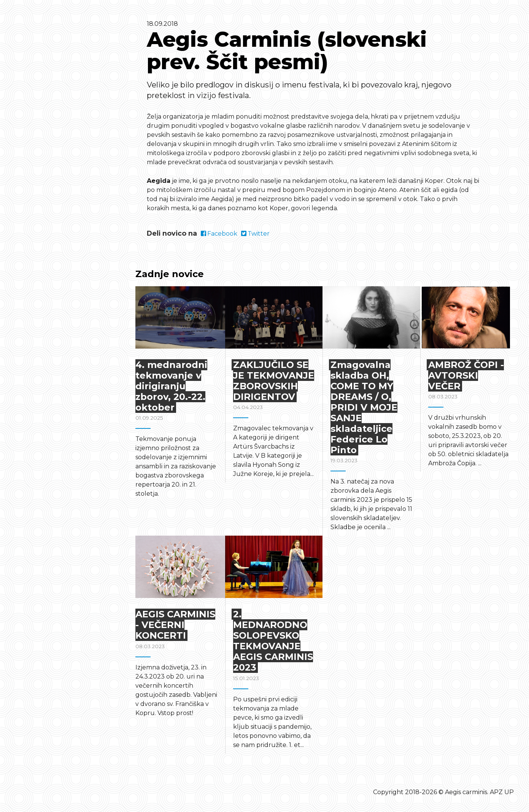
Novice (56, 168)
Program (60, 133)
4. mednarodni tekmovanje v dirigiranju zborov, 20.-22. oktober (171, 386)
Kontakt (58, 156)
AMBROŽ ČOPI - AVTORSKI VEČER (466, 375)
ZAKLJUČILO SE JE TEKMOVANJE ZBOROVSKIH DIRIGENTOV (274, 381)
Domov (57, 121)
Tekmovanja (66, 109)
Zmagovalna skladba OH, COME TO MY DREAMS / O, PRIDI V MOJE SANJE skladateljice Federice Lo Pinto (364, 407)
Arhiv (53, 180)
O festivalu (64, 144)
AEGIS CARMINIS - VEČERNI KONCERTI (175, 625)
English (59, 191)
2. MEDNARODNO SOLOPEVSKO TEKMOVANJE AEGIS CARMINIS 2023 (273, 641)
